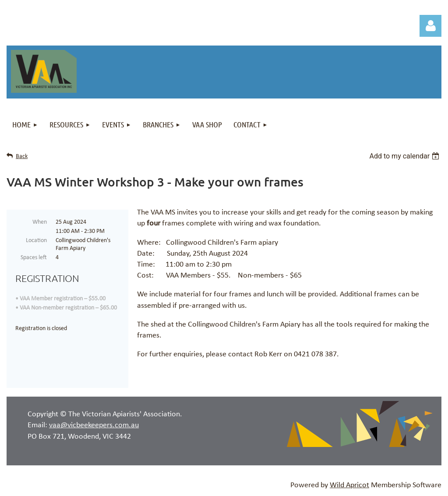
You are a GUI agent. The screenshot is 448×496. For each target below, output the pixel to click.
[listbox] (405, 156)
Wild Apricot (349, 485)
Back (22, 157)
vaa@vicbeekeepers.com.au (94, 425)
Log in (430, 26)
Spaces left (34, 258)
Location (36, 241)
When (40, 222)
